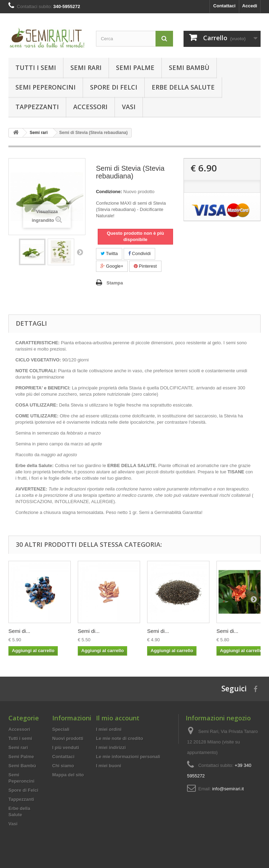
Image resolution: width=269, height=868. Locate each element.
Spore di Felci (114, 87)
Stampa (115, 283)
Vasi (129, 107)
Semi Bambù (189, 68)
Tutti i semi (36, 68)
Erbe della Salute (183, 87)
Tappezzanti (37, 107)
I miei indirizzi (111, 747)
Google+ (112, 266)
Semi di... (19, 631)
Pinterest (145, 266)
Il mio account (118, 718)
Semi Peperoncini (46, 87)
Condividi (139, 253)
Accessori (90, 107)
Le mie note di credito (119, 738)
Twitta (109, 253)
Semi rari (86, 68)
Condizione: (109, 192)
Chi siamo (63, 766)
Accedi (250, 6)
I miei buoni (109, 766)
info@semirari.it (228, 789)
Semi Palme (135, 68)
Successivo (80, 252)
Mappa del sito (68, 775)
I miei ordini (109, 729)
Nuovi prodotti (68, 738)
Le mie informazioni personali (128, 757)
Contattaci (225, 6)
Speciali (61, 729)
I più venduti (66, 747)
